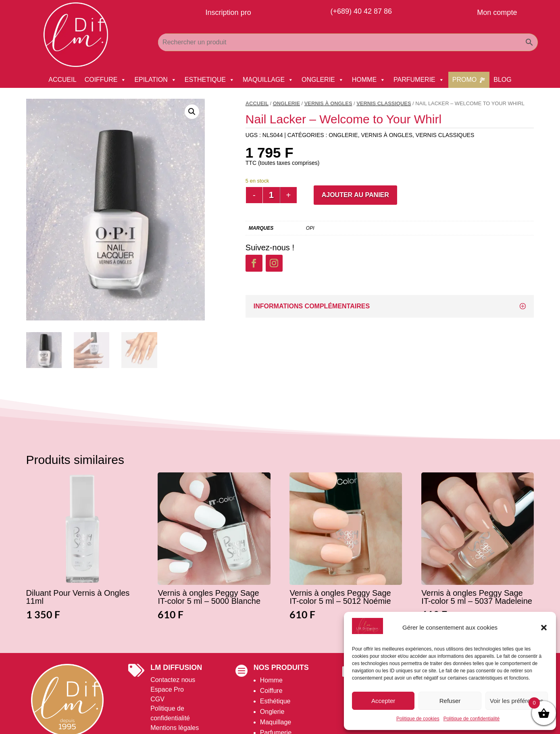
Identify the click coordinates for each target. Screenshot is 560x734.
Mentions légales (175, 728)
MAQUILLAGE (268, 80)
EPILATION (155, 80)
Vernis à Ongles (328, 103)
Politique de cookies (418, 719)
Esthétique (275, 701)
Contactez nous (173, 680)
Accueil (257, 103)
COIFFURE (106, 80)
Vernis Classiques (384, 103)
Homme (271, 680)
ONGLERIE (323, 80)
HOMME (369, 80)
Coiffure (271, 691)
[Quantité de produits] (271, 195)
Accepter (383, 701)
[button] (544, 628)
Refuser (450, 701)
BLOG (502, 80)
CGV (157, 699)
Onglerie (272, 712)
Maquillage (276, 722)
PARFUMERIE (419, 80)
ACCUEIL (62, 80)
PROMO (464, 80)
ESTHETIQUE (210, 80)
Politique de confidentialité (472, 719)
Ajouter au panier (355, 195)
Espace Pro (167, 689)
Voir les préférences (517, 701)
